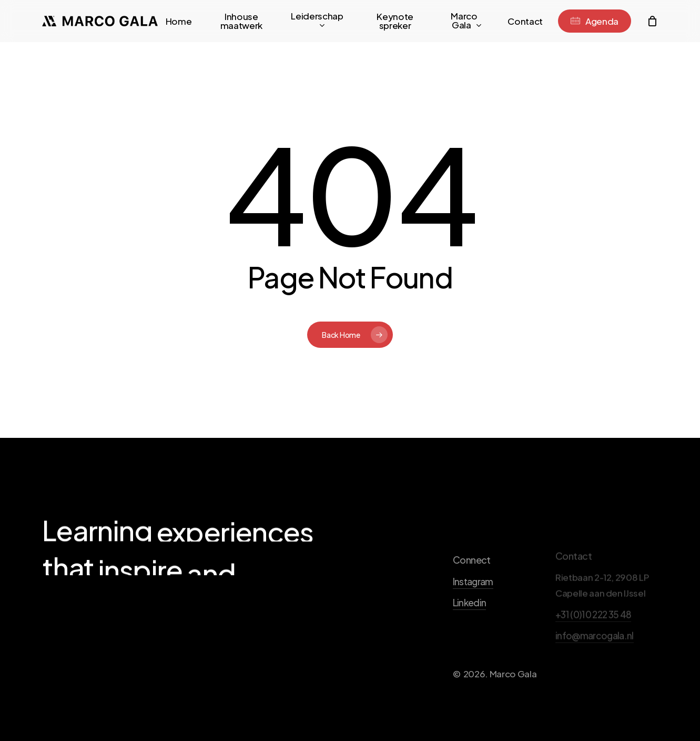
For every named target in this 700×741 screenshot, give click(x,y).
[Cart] (652, 21)
